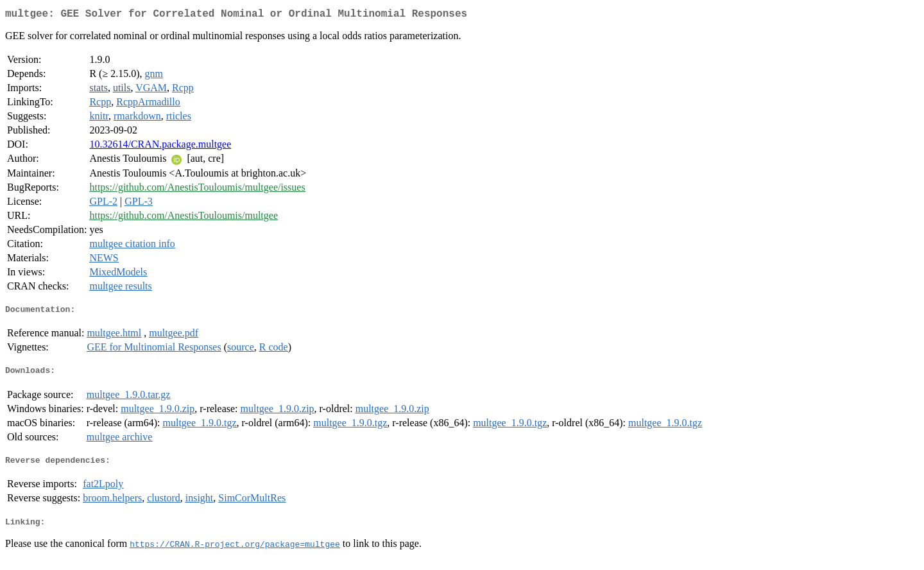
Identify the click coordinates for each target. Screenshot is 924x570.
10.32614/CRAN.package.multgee (160, 147)
